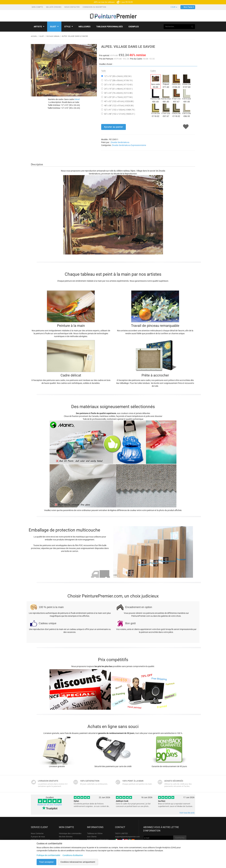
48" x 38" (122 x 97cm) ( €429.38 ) (119, 105)
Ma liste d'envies (54, 7)
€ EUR (174, 7)
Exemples (134, 27)
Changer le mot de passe (69, 840)
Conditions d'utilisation (73, 855)
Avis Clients (92, 836)
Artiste (39, 27)
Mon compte (38, 7)
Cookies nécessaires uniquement (78, 862)
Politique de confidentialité (98, 840)
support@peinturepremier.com (127, 836)
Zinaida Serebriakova (120, 142)
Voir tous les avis (187, 813)
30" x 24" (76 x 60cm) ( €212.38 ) (118, 93)
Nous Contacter (72, 7)
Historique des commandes (70, 833)
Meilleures (85, 27)
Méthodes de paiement (40, 840)
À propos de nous (38, 836)
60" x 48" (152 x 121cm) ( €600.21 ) (120, 114)
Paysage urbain (54, 36)
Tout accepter (46, 862)
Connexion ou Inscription (95, 7)
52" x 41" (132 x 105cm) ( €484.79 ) (120, 110)
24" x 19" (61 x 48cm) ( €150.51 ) (118, 89)
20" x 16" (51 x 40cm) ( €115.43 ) (118, 84)
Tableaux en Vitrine (95, 833)
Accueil (34, 36)
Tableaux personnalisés (110, 27)
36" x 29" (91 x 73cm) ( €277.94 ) (118, 97)
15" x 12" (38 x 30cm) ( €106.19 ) (118, 80)
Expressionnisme (138, 145)
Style (69, 27)
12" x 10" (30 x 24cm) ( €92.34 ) (118, 76)
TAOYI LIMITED (121, 833)
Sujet (54, 27)
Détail (77, 99)
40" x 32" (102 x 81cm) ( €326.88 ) (119, 101)
